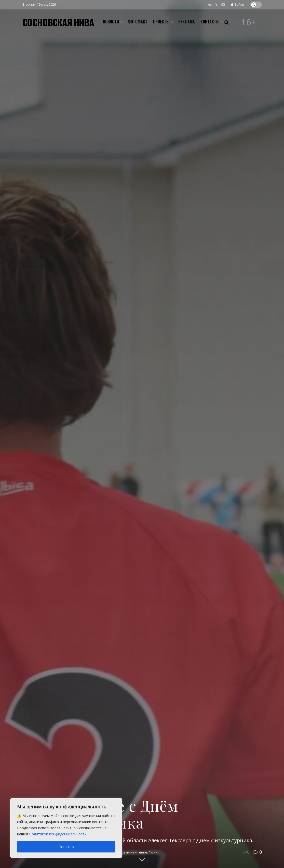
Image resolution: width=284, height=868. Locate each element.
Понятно (66, 847)
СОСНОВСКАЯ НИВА (58, 22)
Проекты (161, 22)
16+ (249, 22)
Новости (111, 22)
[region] (66, 828)
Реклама (187, 22)
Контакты (210, 22)
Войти (238, 4)
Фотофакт (138, 22)
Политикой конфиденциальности (58, 834)
